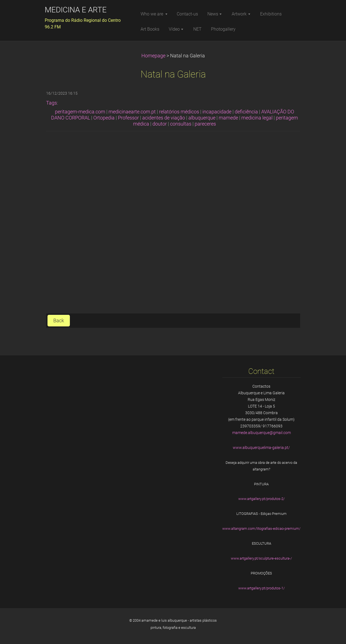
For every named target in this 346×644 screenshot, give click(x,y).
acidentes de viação (164, 118)
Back (59, 321)
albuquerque (202, 118)
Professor (128, 118)
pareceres (205, 124)
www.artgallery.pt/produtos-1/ (262, 588)
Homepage (153, 56)
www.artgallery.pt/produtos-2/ (262, 499)
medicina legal (257, 118)
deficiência (246, 112)
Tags (51, 103)
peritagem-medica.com (80, 112)
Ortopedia (104, 118)
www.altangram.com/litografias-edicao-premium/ (261, 529)
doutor (160, 124)
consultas (181, 124)
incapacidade (217, 112)
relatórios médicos (179, 112)
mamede (228, 118)
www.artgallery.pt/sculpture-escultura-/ (261, 558)
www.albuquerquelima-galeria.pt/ (261, 448)
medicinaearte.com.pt (132, 112)
